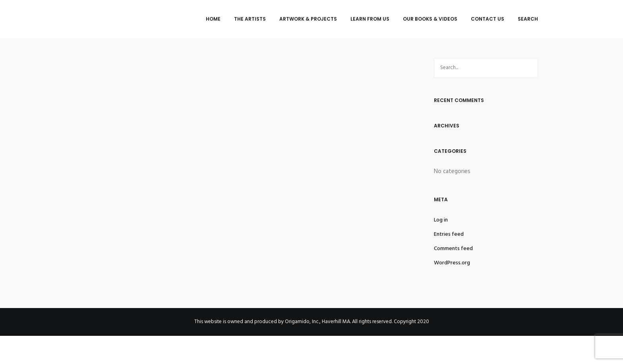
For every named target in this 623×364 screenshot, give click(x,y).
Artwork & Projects (308, 19)
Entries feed (449, 234)
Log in (441, 220)
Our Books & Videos (430, 19)
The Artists (250, 19)
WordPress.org (452, 263)
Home (213, 19)
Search (528, 19)
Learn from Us (370, 19)
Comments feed (453, 249)
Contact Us (488, 19)
